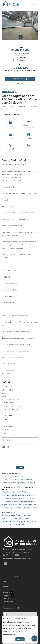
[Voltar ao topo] (20, 573)
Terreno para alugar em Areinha (23, 508)
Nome (4, 420)
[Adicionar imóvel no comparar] (22, 84)
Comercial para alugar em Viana (15, 476)
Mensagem (7, 447)
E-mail (5, 433)
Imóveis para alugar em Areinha (15, 492)
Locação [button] (5, 429)
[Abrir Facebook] (6, 564)
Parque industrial (29, 521)
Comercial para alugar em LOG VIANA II (18, 483)
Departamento (9, 426)
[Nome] (20, 422)
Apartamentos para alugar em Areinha (18, 495)
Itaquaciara (7, 525)
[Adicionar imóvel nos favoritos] (18, 84)
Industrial (6, 518)
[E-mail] (20, 436)
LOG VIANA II (33, 106)
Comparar (8, 596)
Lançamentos (8, 605)
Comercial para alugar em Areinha (16, 479)
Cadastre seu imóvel (11, 608)
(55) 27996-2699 (12, 555)
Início (4, 106)
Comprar (6, 586)
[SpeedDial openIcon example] (34, 638)
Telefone (6, 440)
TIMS (18, 515)
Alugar (5, 589)
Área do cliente (8, 602)
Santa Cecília (16, 518)
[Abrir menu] (34, 4)
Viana (12, 106)
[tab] (21, 37)
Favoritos (8, 593)
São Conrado (18, 525)
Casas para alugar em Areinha (14, 498)
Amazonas (26, 515)
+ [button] (5, 615)
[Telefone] (20, 443)
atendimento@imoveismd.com (18, 559)
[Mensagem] (20, 451)
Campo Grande (8, 515)
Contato (6, 599)
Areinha (22, 106)
